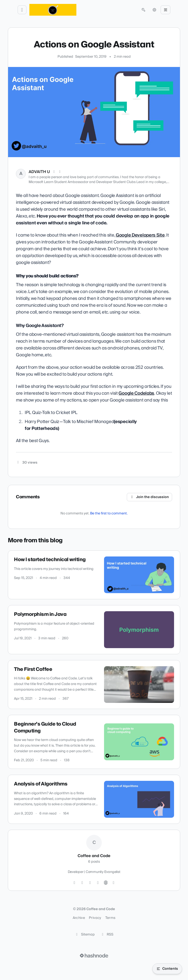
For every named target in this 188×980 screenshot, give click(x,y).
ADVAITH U (39, 172)
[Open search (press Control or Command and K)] (143, 10)
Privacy (95, 918)
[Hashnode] (114, 883)
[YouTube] (98, 883)
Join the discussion (150, 497)
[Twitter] (74, 883)
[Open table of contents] (167, 969)
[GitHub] (82, 883)
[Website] (106, 883)
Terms (110, 918)
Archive (79, 918)
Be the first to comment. (109, 513)
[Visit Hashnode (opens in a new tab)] (94, 956)
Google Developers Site (140, 235)
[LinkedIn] (60, 172)
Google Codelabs (136, 393)
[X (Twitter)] (54, 172)
